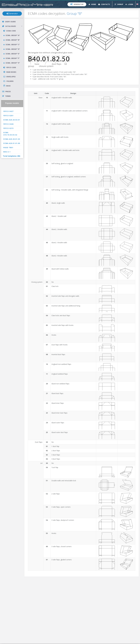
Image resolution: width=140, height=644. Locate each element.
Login (129, 4)
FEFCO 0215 (8, 128)
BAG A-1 (7, 152)
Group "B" (74, 13)
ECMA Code (10, 31)
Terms (6, 96)
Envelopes (9, 77)
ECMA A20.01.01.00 (12, 143)
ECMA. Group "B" (12, 40)
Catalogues (12, 26)
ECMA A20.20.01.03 (12, 139)
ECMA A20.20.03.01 (12, 120)
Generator (77, 4)
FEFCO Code (10, 67)
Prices (7, 91)
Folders (8, 81)
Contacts (104, 4)
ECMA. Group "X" (12, 63)
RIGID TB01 (8, 148)
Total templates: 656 (11, 156)
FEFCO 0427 (8, 111)
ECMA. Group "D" (12, 49)
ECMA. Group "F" (12, 58)
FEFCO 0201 (8, 116)
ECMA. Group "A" (12, 35)
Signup (119, 4)
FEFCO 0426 (8, 124)
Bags (7, 86)
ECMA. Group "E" (12, 54)
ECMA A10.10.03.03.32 (10, 134)
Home (92, 4)
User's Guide (9, 22)
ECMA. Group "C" (12, 45)
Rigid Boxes (10, 72)
